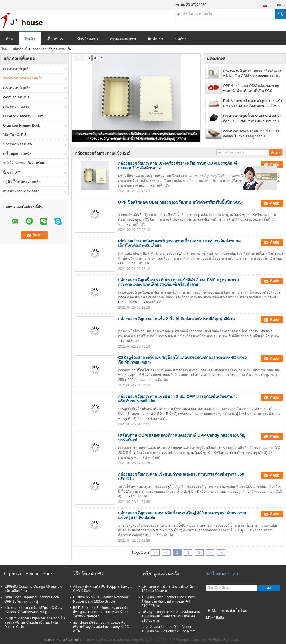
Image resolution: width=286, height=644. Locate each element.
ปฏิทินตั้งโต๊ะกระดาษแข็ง (22, 182)
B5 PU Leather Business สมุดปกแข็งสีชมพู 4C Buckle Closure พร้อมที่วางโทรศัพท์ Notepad (101, 612)
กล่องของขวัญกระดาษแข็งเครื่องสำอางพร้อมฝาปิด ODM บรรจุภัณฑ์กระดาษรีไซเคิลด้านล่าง (252, 73)
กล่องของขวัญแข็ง (17, 69)
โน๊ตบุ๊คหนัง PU (15, 135)
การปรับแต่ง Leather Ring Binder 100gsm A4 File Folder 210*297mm (168, 629)
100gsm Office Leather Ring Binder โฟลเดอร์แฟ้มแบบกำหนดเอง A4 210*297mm (168, 601)
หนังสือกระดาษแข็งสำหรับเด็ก (25, 163)
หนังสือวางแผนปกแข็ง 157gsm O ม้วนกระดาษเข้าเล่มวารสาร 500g (33, 610)
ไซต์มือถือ (215, 618)
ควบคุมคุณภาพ (123, 39)
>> (210, 553)
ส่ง (269, 588)
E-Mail (214, 611)
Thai (281, 5)
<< (166, 553)
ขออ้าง (181, 39)
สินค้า (30, 39)
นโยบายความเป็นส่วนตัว (63, 640)
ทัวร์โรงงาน (88, 39)
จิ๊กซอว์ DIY (12, 172)
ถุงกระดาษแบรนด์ (16, 97)
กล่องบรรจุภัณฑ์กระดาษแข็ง (24, 116)
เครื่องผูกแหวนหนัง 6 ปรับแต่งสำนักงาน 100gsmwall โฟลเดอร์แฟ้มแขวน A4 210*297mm (171, 616)
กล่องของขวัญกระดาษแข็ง (23, 78)
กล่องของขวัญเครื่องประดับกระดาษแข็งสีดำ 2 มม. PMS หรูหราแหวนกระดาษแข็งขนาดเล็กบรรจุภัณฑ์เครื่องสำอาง (252, 119)
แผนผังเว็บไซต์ (235, 611)
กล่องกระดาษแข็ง (16, 107)
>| (221, 553)
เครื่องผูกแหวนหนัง (17, 154)
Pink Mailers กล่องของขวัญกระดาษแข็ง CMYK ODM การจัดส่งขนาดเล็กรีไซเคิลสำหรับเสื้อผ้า (253, 104)
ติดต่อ (275, 165)
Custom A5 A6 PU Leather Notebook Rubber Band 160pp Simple (101, 599)
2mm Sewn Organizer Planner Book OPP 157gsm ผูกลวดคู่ (32, 599)
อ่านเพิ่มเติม (162, 186)
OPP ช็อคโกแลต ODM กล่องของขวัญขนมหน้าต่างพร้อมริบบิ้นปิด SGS (251, 88)
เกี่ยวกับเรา (56, 39)
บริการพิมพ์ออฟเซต (18, 144)
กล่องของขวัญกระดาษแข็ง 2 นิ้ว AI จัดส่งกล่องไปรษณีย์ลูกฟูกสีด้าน (137, 139)
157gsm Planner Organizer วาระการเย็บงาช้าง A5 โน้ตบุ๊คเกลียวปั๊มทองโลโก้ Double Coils (35, 623)
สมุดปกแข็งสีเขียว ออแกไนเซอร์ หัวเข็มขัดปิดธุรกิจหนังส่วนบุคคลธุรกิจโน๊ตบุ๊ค (101, 627)
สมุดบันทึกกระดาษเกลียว (21, 191)
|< (155, 553)
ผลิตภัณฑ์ (20, 49)
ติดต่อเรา (155, 39)
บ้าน (10, 39)
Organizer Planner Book (21, 125)
